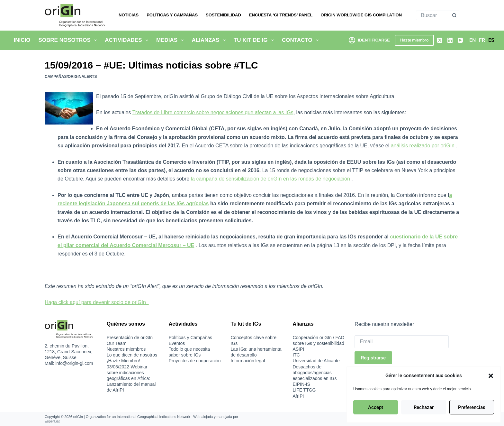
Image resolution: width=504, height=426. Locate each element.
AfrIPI (298, 396)
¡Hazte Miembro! (123, 361)
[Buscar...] (433, 15)
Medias (171, 40)
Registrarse (373, 358)
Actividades (128, 40)
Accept (376, 407)
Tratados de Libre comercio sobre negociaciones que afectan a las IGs (213, 112)
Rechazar (424, 407)
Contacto (301, 40)
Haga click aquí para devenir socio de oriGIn (97, 302)
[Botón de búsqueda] (455, 15)
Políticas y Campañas (172, 15)
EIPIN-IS (301, 384)
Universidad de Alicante (316, 361)
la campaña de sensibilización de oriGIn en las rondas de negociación (270, 179)
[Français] (482, 40)
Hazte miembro (414, 40)
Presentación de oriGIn (130, 338)
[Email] (402, 342)
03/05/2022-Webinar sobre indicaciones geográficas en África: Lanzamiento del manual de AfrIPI (131, 379)
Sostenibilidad (223, 15)
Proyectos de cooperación (195, 361)
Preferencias (472, 407)
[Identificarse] (369, 40)
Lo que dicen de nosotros (132, 355)
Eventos (177, 343)
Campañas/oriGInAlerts (71, 77)
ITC (296, 355)
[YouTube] (460, 40)
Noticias (129, 15)
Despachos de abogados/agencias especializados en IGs (315, 373)
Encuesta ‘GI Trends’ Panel (281, 15)
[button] (491, 376)
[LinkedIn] (450, 40)
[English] (473, 40)
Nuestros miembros (126, 349)
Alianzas (210, 40)
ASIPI (298, 349)
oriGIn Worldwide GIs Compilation (361, 15)
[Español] (491, 40)
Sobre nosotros (69, 40)
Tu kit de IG (255, 40)
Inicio (22, 40)
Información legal (248, 361)
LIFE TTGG (304, 390)
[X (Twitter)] (440, 40)
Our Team (117, 343)
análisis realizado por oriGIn (423, 146)
